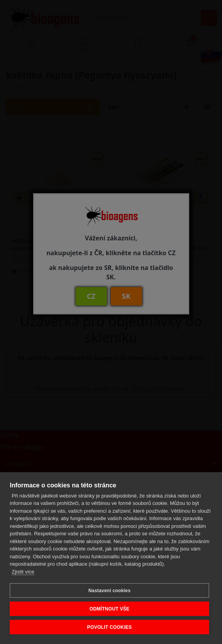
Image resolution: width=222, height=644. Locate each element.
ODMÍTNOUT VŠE (109, 609)
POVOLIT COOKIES (109, 627)
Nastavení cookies (109, 591)
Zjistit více (23, 572)
